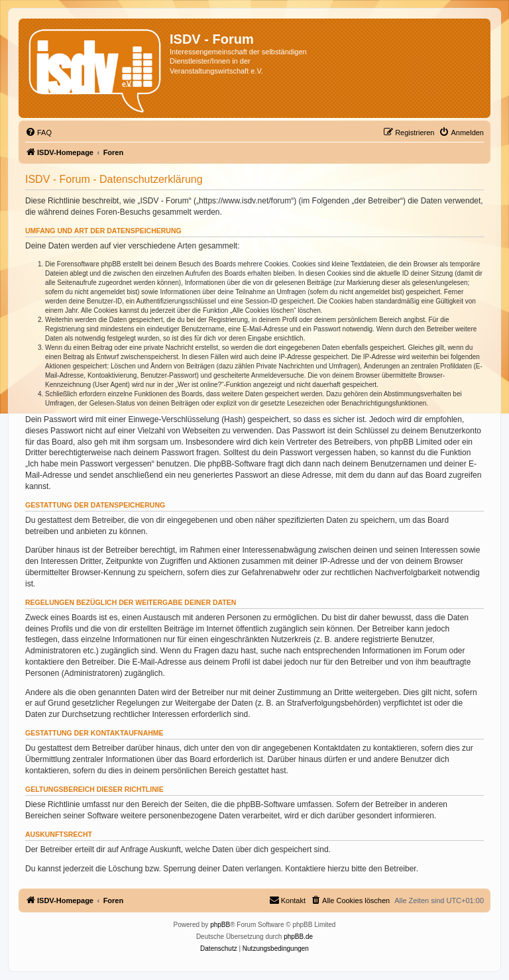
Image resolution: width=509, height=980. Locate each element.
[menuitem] (38, 133)
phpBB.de (298, 937)
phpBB (220, 925)
